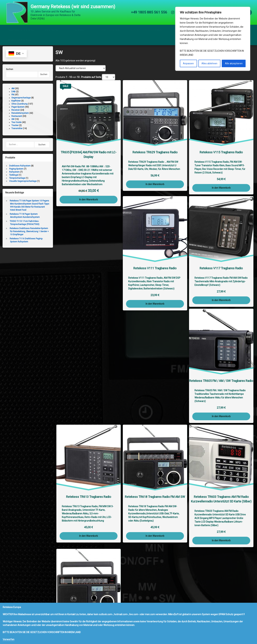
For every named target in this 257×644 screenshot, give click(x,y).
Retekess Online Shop (21, 30)
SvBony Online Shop (20, 40)
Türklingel (14, 178)
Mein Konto (51, 30)
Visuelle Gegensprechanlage (23, 184)
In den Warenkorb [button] (89, 203)
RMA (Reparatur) (110, 30)
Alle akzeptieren (234, 63)
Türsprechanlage (17, 181)
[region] (213, 39)
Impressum (79, 30)
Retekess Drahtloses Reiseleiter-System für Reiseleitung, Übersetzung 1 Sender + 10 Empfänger (29, 235)
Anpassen (188, 63)
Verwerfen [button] (9, 639)
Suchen (10, 72)
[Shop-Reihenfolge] (81, 71)
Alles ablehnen (209, 63)
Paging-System (16, 172)
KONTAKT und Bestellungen (147, 30)
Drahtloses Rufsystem (20, 169)
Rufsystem (14, 175)
